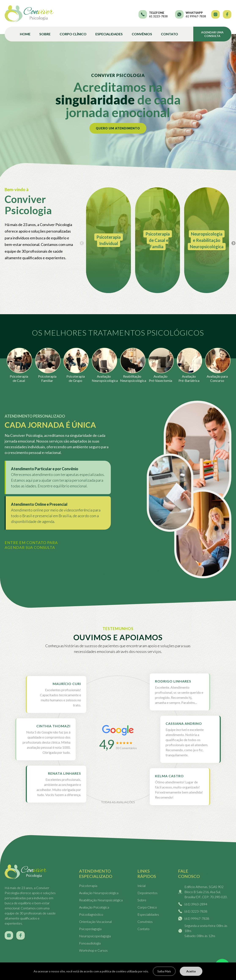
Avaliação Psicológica (94, 907)
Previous (82, 243)
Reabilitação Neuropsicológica (101, 900)
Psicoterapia (88, 886)
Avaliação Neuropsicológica (99, 893)
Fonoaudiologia (90, 943)
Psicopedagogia (90, 929)
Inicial (141, 886)
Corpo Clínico (73, 34)
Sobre (45, 34)
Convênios (142, 34)
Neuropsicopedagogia (95, 936)
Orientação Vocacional (95, 922)
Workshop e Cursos (93, 950)
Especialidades (109, 34)
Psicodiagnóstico (91, 914)
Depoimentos (147, 893)
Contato (169, 34)
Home (25, 34)
